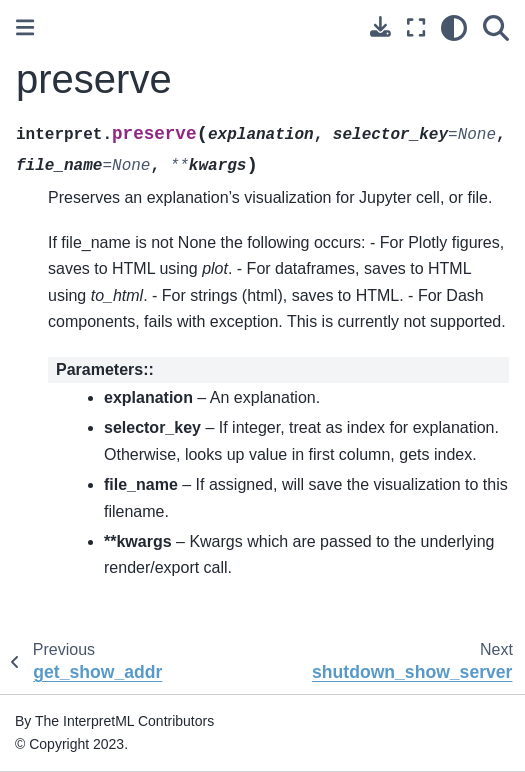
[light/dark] (454, 28)
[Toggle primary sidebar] (25, 27)
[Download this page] (380, 26)
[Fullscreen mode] (416, 28)
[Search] (496, 28)
